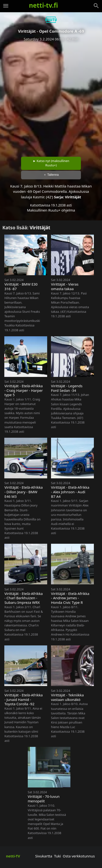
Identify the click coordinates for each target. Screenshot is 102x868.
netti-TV (13, 856)
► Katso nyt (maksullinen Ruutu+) (51, 163)
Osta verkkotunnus (79, 856)
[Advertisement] (51, 97)
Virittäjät (73, 197)
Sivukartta (44, 856)
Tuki (58, 856)
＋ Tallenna (51, 175)
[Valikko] (6, 6)
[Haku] (96, 6)
